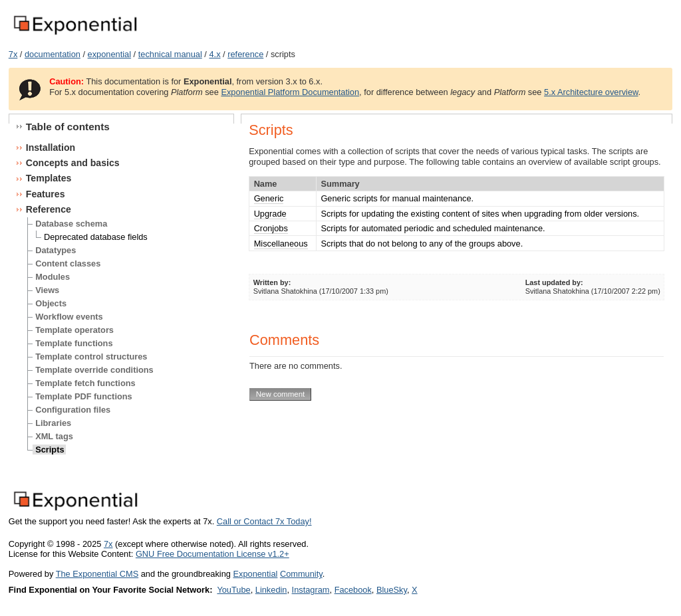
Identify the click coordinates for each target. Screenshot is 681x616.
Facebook (353, 590)
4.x (214, 54)
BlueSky (392, 590)
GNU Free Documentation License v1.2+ (212, 554)
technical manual (170, 54)
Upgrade (270, 214)
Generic (269, 198)
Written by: (272, 282)
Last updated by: (554, 282)
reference (245, 54)
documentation (53, 54)
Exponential (255, 574)
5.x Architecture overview (591, 92)
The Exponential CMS (97, 574)
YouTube (233, 590)
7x (13, 54)
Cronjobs (271, 228)
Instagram (311, 590)
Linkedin (271, 590)
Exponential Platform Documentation (290, 92)
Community (301, 574)
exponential (109, 54)
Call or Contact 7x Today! (264, 521)
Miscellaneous (281, 244)
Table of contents (68, 127)
